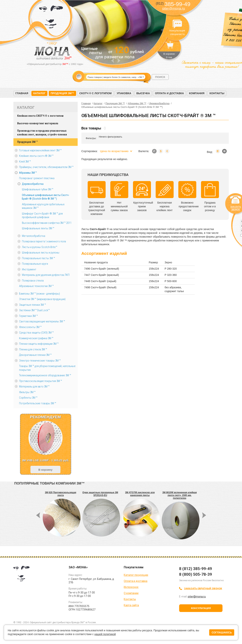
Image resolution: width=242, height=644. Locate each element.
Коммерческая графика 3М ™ (36, 338)
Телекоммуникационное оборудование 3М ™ (45, 375)
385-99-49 (173, 4)
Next (119, 61)
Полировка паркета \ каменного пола (44, 241)
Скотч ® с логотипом (95, 93)
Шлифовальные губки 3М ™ (38, 189)
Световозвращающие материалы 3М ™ (42, 321)
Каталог (39, 93)
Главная (22, 93)
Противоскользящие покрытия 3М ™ (41, 381)
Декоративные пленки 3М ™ (35, 355)
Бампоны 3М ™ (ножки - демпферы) (39, 294)
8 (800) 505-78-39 (196, 574)
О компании (131, 593)
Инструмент (29, 269)
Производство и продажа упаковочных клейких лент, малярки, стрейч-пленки (42, 133)
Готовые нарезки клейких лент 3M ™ (40, 150)
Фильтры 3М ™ (27, 392)
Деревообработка (33, 184)
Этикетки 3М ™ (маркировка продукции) (42, 299)
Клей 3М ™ (25, 162)
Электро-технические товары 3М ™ (40, 361)
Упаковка (124, 93)
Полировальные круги (35, 264)
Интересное (131, 587)
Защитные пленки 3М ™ (32, 305)
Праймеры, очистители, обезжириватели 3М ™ (46, 167)
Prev (112, 61)
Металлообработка (34, 236)
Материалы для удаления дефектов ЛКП (46, 275)
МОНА (51, 18)
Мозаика (224, 151)
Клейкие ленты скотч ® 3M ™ (36, 156)
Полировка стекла (33, 281)
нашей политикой (105, 634)
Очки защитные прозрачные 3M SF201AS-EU (100, 494)
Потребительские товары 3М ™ (38, 403)
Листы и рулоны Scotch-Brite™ (40, 247)
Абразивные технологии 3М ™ (36, 286)
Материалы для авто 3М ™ (34, 387)
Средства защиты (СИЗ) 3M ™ (36, 333)
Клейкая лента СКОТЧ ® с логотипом (40, 116)
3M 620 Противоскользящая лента (61, 494)
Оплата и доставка (169, 93)
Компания (197, 93)
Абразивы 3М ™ (28, 173)
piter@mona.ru (174, 9)
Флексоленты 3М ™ (30, 327)
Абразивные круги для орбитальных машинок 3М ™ (43, 206)
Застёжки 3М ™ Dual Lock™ (34, 310)
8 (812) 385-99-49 (196, 569)
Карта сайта (131, 605)
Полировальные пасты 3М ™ (38, 258)
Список (218, 151)
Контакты (217, 93)
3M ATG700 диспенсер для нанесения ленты (140, 494)
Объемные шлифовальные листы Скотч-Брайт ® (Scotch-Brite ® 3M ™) (46, 197)
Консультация (201, 608)
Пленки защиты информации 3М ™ (39, 344)
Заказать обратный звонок (203, 588)
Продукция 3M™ (62, 93)
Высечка (143, 93)
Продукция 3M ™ (27, 142)
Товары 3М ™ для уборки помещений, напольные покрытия (47, 368)
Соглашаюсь (222, 632)
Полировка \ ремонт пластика (37, 178)
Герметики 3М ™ (28, 316)
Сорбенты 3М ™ (28, 398)
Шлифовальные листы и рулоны (41, 253)
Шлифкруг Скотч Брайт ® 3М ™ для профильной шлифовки (42, 215)
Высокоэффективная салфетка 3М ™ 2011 (47, 223)
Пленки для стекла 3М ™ (33, 349)
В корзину (45, 470)
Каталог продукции (136, 575)
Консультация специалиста (177, 24)
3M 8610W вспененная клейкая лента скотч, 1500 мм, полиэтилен (180, 495)
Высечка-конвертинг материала (38, 123)
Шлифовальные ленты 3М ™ (38, 228)
